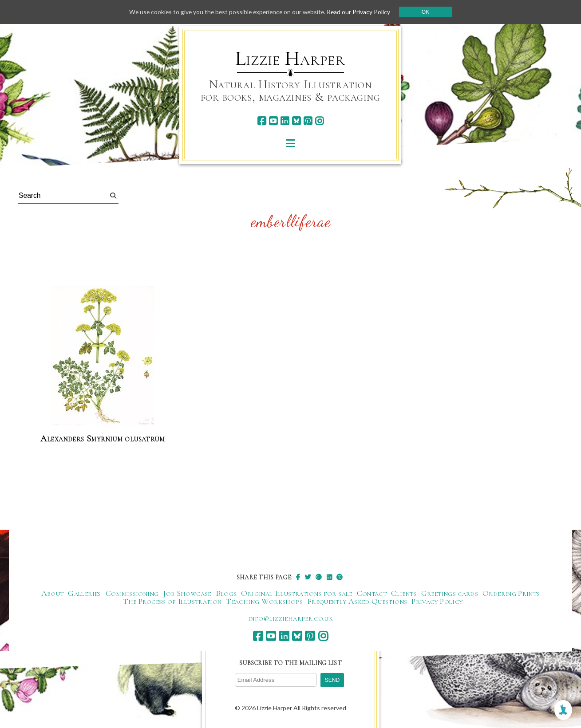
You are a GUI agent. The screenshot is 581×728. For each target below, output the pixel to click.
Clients (404, 594)
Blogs (226, 594)
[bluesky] (296, 121)
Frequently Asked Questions (357, 602)
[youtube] (273, 121)
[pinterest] (308, 121)
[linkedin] (285, 121)
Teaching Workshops (264, 602)
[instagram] (319, 121)
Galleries (84, 594)
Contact (372, 594)
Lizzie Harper (290, 59)
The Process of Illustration (172, 602)
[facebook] (262, 121)
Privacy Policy (437, 602)
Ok (429, 12)
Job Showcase (187, 594)
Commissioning (132, 594)
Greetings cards (450, 594)
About (53, 594)
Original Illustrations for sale (296, 594)
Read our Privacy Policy (361, 12)
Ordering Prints (511, 594)
